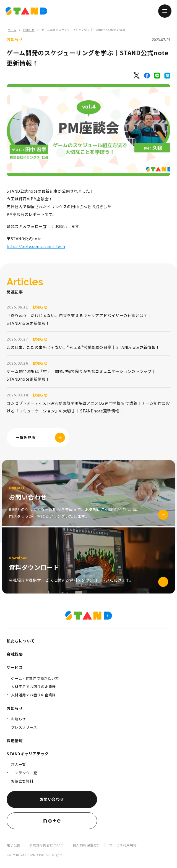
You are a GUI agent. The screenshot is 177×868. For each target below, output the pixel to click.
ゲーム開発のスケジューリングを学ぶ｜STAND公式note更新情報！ (85, 30)
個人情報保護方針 (87, 845)
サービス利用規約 (123, 845)
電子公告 (14, 845)
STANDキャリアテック (28, 754)
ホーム (12, 30)
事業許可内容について (47, 845)
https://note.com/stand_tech (36, 246)
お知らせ (29, 30)
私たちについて (21, 641)
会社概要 (15, 654)
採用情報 (15, 741)
